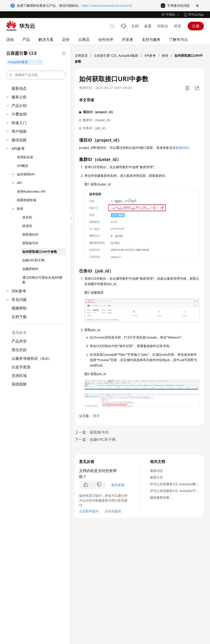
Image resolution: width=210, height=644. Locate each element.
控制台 (163, 26)
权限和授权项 (27, 200)
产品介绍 (19, 106)
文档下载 (19, 317)
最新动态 (19, 88)
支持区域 (19, 376)
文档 (135, 26)
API (19, 183)
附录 (20, 209)
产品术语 (19, 341)
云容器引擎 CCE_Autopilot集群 (116, 56)
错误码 (27, 226)
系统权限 (19, 384)
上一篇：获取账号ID (92, 432)
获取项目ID (30, 235)
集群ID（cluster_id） (98, 120)
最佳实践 (19, 140)
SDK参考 (19, 291)
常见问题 (19, 300)
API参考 (18, 149)
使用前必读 (25, 157)
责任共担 (19, 350)
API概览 (23, 166)
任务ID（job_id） (95, 128)
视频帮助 (19, 308)
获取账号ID (30, 243)
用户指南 (19, 131)
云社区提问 (113, 511)
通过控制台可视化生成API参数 (42, 280)
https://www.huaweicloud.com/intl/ (107, 6)
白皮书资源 (21, 367)
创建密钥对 (30, 269)
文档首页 (81, 56)
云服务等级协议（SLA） (32, 358)
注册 (196, 26)
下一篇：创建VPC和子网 (95, 440)
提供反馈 (118, 485)
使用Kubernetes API (31, 192)
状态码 (27, 217)
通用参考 (19, 333)
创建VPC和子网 (33, 260)
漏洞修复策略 (160, 498)
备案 (148, 26)
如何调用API (26, 174)
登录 (177, 26)
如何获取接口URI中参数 (40, 252)
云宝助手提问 (89, 511)
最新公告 (156, 477)
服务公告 (19, 97)
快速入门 (19, 123)
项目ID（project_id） (99, 112)
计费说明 (19, 114)
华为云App (196, 15)
